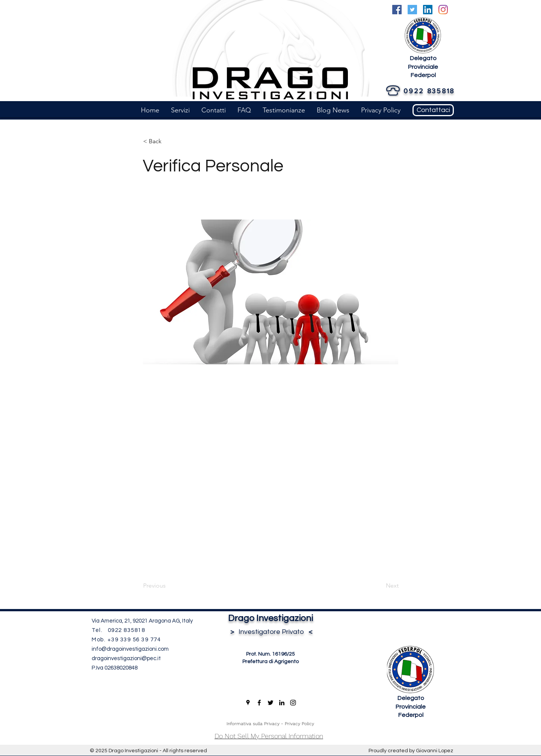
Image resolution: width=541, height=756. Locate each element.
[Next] (380, 586)
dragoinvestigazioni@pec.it (126, 658)
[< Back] (168, 141)
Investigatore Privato (270, 632)
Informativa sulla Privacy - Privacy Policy (270, 724)
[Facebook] (397, 10)
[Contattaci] (433, 110)
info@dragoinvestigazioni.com (130, 649)
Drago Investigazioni (270, 618)
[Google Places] (248, 703)
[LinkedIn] (428, 10)
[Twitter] (412, 10)
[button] (180, 110)
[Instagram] (443, 10)
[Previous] (168, 586)
